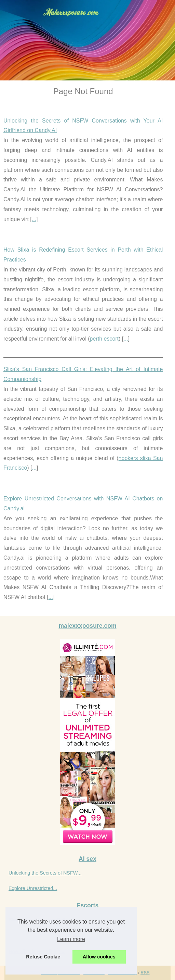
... (34, 219)
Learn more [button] (71, 939)
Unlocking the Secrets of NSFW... (45, 873)
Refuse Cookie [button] (43, 957)
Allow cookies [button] (99, 957)
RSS (145, 973)
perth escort (104, 339)
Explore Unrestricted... (33, 888)
